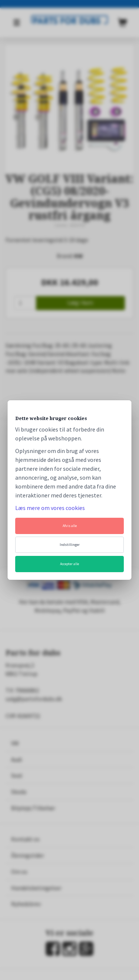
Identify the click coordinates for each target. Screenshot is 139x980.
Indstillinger (70, 545)
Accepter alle (69, 564)
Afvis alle (70, 526)
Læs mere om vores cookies (50, 508)
